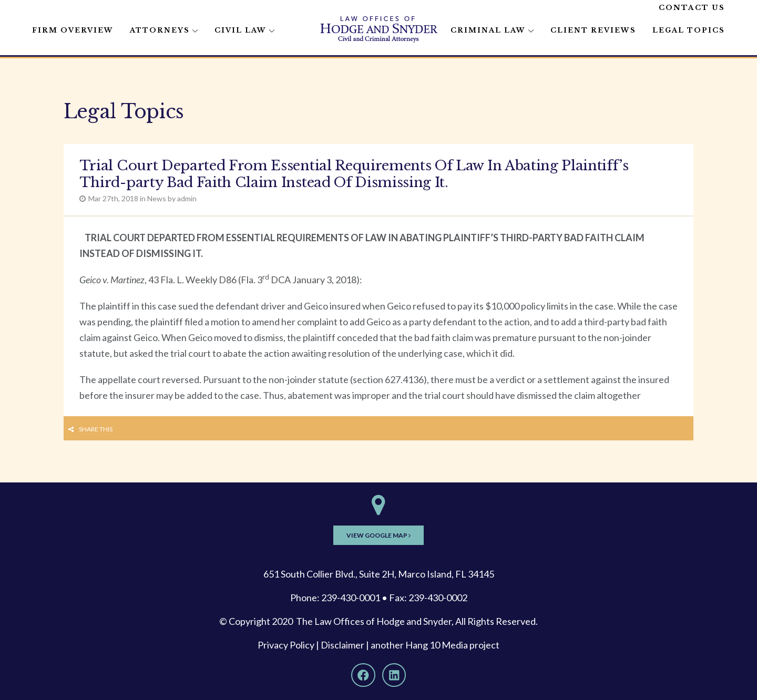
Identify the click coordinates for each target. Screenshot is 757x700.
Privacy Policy (286, 645)
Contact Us (692, 8)
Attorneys (160, 30)
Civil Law (241, 30)
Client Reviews (593, 30)
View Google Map (378, 535)
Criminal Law (488, 30)
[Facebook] (363, 675)
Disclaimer (342, 645)
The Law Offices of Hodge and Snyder (374, 621)
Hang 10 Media (437, 645)
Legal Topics (689, 30)
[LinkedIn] (394, 675)
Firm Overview (73, 30)
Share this (96, 429)
